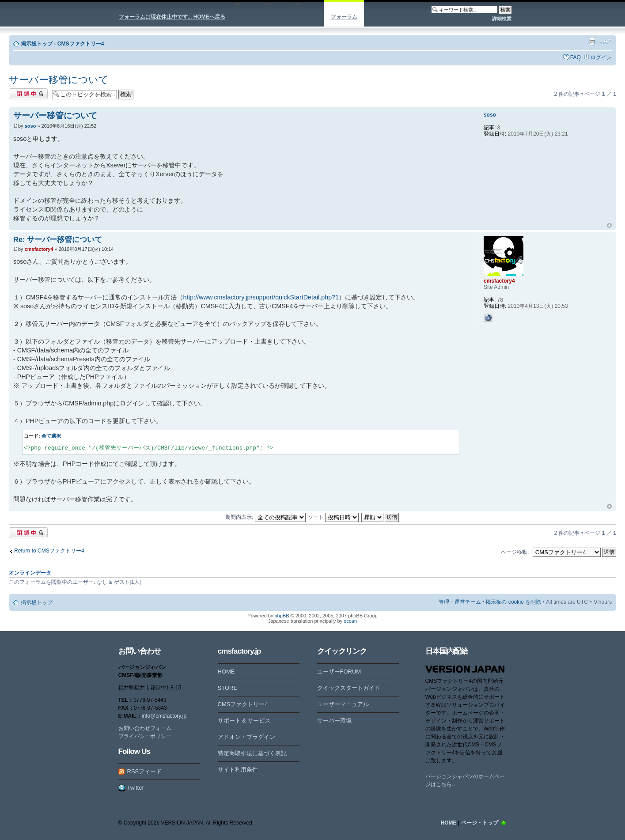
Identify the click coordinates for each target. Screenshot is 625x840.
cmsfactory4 (39, 249)
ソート (333, 517)
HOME (226, 672)
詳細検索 (502, 19)
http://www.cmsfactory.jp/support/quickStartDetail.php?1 (261, 297)
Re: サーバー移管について (58, 239)
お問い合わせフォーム (145, 728)
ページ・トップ (480, 823)
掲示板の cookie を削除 (513, 602)
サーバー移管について (59, 80)
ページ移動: (515, 552)
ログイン (601, 57)
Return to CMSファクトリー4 (49, 551)
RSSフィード (145, 771)
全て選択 (51, 436)
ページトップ (609, 226)
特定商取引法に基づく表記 (252, 753)
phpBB (282, 616)
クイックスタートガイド (349, 688)
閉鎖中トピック (28, 94)
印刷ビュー (592, 42)
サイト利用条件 (238, 770)
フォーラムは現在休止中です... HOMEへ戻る (172, 17)
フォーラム (344, 17)
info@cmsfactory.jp (164, 716)
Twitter (136, 788)
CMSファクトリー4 (81, 44)
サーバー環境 (334, 721)
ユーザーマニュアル (343, 704)
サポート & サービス (244, 721)
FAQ (576, 57)
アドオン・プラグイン (246, 737)
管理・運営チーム (460, 602)
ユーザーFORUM (339, 672)
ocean (350, 621)
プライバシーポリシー (145, 736)
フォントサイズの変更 (605, 42)
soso (30, 126)
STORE (228, 688)
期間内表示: (265, 517)
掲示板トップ (37, 44)
